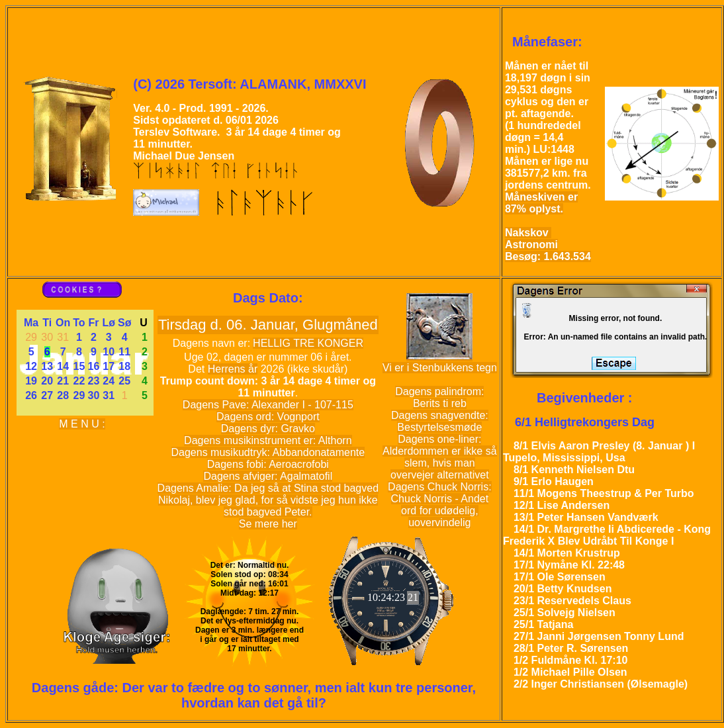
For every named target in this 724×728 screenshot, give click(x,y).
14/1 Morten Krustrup (567, 553)
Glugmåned (340, 325)
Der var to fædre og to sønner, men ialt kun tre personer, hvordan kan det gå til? (299, 695)
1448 (563, 149)
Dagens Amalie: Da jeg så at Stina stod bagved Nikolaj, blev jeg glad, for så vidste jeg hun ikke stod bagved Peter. (268, 500)
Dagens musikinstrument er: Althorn (268, 440)
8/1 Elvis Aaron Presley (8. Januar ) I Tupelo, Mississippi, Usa (599, 452)
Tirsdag (184, 325)
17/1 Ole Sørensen (560, 577)
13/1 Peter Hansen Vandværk (586, 517)
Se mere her (268, 524)
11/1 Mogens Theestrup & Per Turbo (604, 493)
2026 (273, 369)
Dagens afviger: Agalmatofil (268, 476)
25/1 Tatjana (543, 624)
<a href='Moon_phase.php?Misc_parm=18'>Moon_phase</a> (659, 141)
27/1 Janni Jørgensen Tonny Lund (599, 636)
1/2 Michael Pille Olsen (570, 672)
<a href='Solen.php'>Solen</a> (249, 600)
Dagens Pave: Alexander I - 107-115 (268, 405)
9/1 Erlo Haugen (554, 481)
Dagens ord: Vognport (268, 417)
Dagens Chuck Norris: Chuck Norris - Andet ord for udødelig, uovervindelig (440, 505)
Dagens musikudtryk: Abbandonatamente (268, 452)
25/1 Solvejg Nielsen (565, 613)
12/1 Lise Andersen (562, 505)
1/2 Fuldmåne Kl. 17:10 (571, 660)
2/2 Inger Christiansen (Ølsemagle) (601, 684)
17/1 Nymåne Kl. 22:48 (569, 565)
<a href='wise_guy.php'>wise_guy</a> (114, 600)
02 (212, 357)
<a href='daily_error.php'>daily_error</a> (611, 329)
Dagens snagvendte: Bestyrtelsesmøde (440, 421)
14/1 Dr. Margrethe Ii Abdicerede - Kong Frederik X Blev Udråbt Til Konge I (607, 535)
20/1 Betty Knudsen (563, 589)
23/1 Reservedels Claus (572, 601)
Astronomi (531, 245)
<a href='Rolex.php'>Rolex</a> (392, 600)
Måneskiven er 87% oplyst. (541, 203)
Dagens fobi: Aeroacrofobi (268, 464)
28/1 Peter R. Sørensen (571, 648)
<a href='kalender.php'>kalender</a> (85, 363)
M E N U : (82, 424)
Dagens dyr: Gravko (268, 429)
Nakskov (528, 233)
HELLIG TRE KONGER (308, 343)
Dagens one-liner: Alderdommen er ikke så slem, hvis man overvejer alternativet (440, 457)
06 (234, 325)
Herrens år (233, 369)
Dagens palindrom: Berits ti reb (439, 397)
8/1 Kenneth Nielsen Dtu (574, 470)
